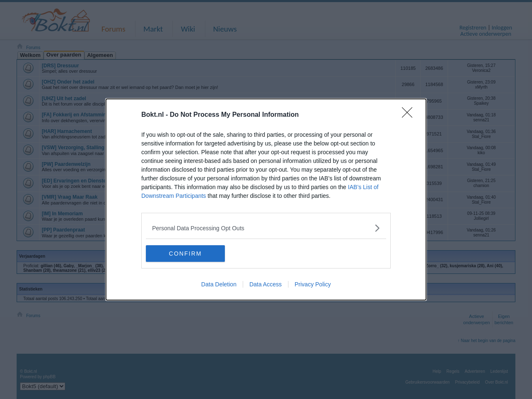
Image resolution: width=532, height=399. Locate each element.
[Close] (410, 115)
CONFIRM (185, 253)
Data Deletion (219, 284)
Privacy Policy (313, 284)
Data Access (266, 284)
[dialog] (266, 199)
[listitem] (266, 228)
